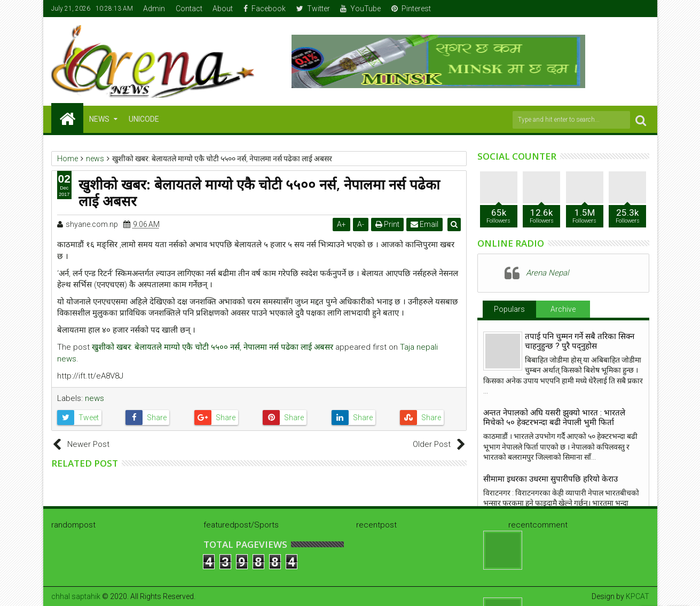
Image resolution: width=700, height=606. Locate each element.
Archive (563, 309)
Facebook (265, 9)
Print (388, 224)
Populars (509, 309)
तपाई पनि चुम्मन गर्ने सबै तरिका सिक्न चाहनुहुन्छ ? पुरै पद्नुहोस (580, 341)
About (223, 9)
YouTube (360, 9)
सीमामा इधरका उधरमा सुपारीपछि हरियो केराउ (550, 479)
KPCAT (638, 596)
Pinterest (411, 9)
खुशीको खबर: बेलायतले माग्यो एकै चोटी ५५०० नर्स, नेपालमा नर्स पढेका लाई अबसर (213, 347)
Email (426, 224)
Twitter (313, 9)
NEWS (99, 119)
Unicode (144, 119)
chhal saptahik (76, 596)
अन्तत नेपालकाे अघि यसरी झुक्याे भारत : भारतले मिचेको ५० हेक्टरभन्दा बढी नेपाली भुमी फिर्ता (554, 418)
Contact (189, 9)
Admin (154, 9)
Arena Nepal (547, 273)
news (95, 398)
